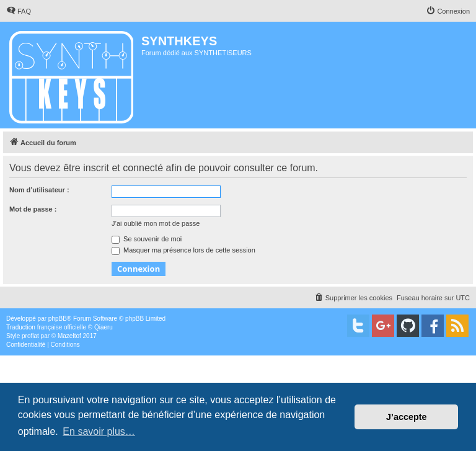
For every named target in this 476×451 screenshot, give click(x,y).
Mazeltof (69, 336)
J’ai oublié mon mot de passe (156, 223)
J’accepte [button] (407, 417)
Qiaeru (104, 327)
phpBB (58, 319)
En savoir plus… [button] (99, 431)
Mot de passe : (33, 209)
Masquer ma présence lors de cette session (183, 250)
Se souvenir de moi (147, 239)
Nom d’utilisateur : (39, 190)
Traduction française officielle (46, 327)
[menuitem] (19, 11)
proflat (30, 336)
